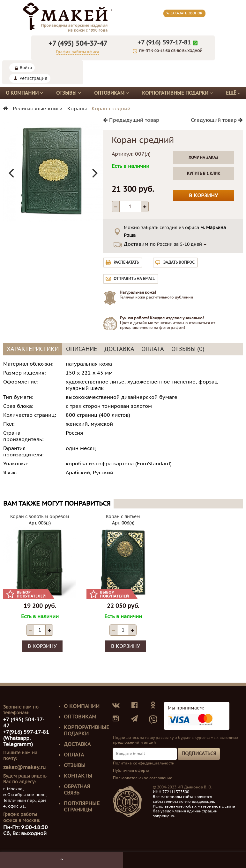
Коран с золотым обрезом (40, 517)
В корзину (203, 196)
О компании (24, 93)
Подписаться (199, 754)
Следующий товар (217, 120)
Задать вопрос (179, 262)
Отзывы (69, 93)
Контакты (78, 776)
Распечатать (126, 262)
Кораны (77, 109)
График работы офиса (78, 52)
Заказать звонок (184, 13)
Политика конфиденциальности (144, 763)
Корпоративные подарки (177, 93)
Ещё (233, 93)
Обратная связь (77, 790)
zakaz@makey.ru (24, 767)
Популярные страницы (82, 807)
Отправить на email (134, 279)
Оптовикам (112, 93)
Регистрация (33, 78)
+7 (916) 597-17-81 (164, 43)
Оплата (74, 755)
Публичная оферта (131, 771)
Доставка (77, 744)
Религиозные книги (38, 109)
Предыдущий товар (131, 120)
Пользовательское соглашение (143, 778)
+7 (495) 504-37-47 (78, 44)
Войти (26, 68)
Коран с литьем (123, 517)
